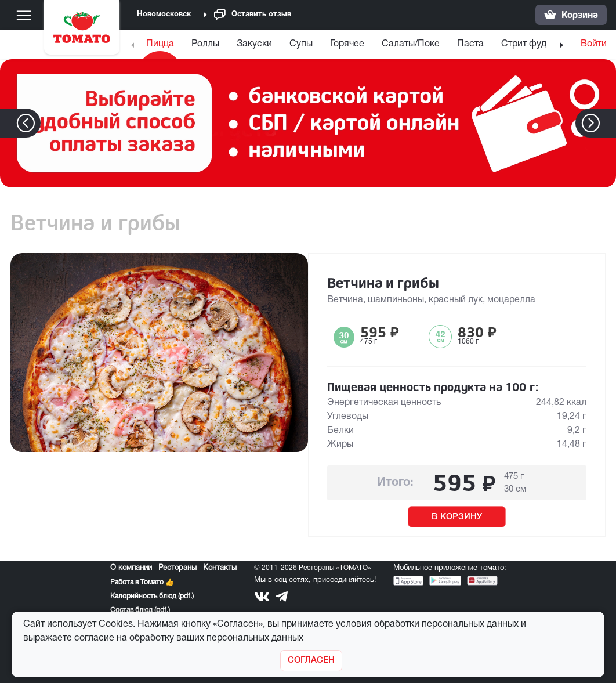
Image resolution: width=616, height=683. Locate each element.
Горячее (347, 44)
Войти (594, 44)
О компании (131, 568)
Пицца (160, 44)
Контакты (220, 568)
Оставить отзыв (253, 15)
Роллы (205, 44)
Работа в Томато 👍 (142, 582)
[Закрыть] (311, 661)
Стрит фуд (524, 44)
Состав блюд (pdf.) (140, 610)
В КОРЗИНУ (457, 517)
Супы (301, 44)
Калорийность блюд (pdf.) (152, 596)
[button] (608, 123)
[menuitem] (162, 47)
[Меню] (24, 15)
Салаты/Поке (411, 44)
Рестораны (177, 568)
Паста (470, 44)
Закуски (254, 44)
